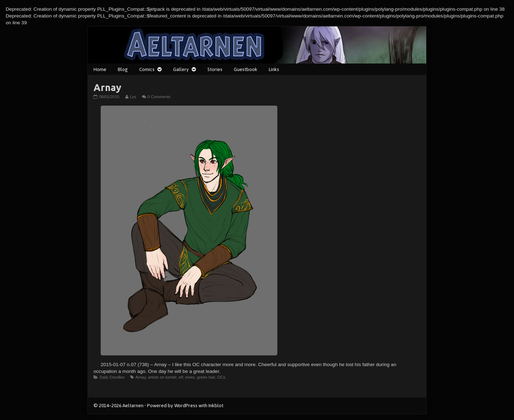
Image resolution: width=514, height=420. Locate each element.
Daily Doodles (112, 377)
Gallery (181, 69)
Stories (215, 69)
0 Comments (159, 97)
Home (100, 69)
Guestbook (246, 69)
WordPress (186, 405)
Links (274, 69)
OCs (221, 377)
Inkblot (216, 405)
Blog (123, 69)
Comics (147, 69)
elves (190, 377)
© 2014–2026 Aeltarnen (119, 405)
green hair (206, 377)
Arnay (140, 377)
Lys (133, 97)
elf (181, 377)
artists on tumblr (162, 377)
